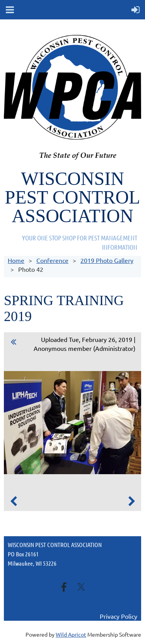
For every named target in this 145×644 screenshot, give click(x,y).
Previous (14, 501)
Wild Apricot (71, 634)
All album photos (14, 343)
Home (16, 260)
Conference (52, 260)
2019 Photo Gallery (107, 260)
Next (131, 501)
